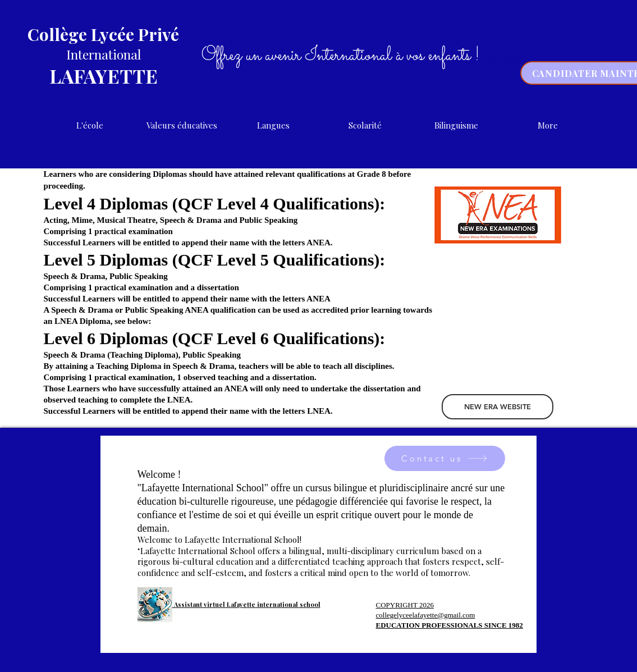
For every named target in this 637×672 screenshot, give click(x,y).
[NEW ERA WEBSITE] (498, 407)
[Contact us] (445, 458)
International (104, 54)
